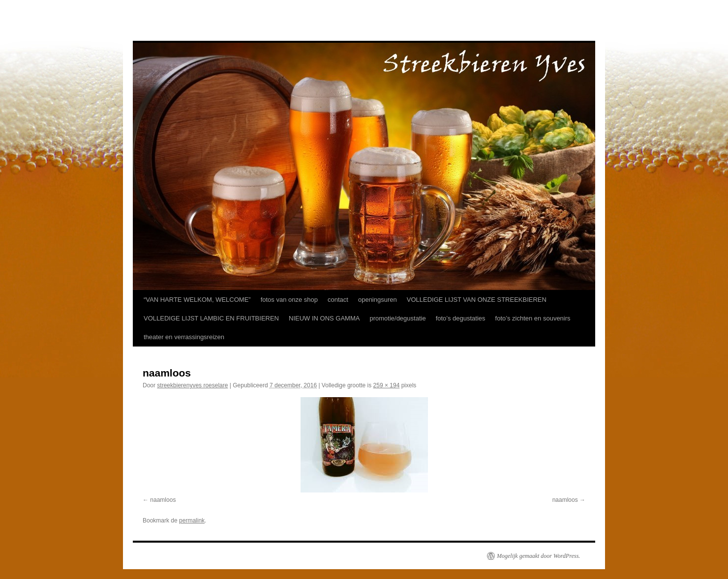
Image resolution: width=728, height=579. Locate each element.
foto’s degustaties (461, 318)
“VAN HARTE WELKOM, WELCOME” (197, 300)
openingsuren (378, 300)
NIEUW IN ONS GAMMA (324, 318)
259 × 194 (387, 385)
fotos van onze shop (289, 300)
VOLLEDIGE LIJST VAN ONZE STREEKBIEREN (477, 300)
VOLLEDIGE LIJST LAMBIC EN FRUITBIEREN (211, 318)
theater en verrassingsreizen (184, 337)
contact (338, 300)
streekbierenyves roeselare (192, 385)
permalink (192, 521)
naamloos (163, 500)
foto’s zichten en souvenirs (533, 318)
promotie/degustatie (397, 318)
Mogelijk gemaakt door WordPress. (538, 556)
